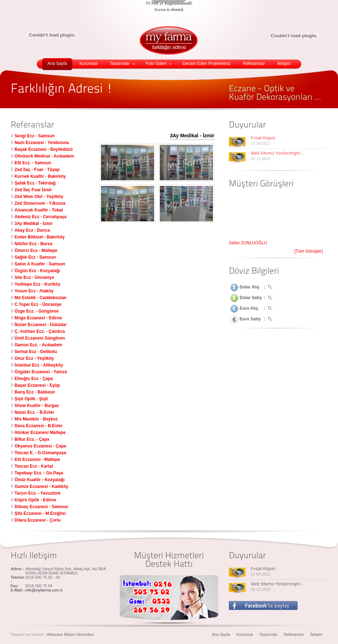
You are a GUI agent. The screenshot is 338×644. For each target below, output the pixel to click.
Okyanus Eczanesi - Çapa (40, 446)
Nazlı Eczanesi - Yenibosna (42, 143)
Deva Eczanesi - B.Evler (38, 426)
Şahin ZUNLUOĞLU (248, 244)
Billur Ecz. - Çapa (32, 439)
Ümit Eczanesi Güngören (40, 338)
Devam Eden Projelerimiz (206, 64)
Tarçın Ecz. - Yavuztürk (38, 493)
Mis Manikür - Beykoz (36, 419)
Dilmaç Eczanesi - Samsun (41, 507)
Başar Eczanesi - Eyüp (37, 385)
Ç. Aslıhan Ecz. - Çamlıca (40, 331)
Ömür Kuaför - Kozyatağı (40, 480)
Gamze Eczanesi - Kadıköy (41, 486)
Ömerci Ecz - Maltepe (36, 251)
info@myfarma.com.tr (44, 590)
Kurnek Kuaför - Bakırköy (40, 176)
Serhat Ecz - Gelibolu (36, 352)
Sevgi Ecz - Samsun (35, 136)
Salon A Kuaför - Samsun (40, 264)
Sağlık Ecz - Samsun (35, 257)
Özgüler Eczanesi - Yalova (41, 372)
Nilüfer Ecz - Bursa (33, 244)
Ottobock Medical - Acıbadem (44, 156)
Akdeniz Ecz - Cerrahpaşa (41, 217)
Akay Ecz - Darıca (32, 230)
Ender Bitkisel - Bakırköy (40, 237)
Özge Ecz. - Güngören (37, 311)
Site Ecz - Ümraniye (34, 277)
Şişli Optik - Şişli (31, 399)
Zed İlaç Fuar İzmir (33, 190)
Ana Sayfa (57, 64)
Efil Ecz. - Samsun (33, 163)
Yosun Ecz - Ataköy (34, 291)
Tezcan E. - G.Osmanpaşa (40, 453)
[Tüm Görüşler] (309, 251)
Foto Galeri (159, 64)
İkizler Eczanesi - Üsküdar (41, 325)
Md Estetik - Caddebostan (41, 298)
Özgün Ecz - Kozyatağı (37, 271)
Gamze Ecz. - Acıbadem (38, 345)
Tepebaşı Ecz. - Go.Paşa (39, 473)
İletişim (284, 64)
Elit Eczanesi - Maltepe (37, 459)
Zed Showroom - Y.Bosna (40, 203)
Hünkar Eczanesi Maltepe (40, 433)
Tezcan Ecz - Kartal (34, 466)
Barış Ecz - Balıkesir (35, 392)
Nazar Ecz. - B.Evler (34, 412)
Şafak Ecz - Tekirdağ (35, 183)
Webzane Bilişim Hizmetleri (70, 634)
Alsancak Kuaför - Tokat (39, 210)
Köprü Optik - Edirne (35, 500)
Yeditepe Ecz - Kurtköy (37, 284)
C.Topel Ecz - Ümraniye (38, 304)
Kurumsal (88, 64)
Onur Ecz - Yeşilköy (34, 358)
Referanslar (254, 64)
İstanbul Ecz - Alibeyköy (39, 365)
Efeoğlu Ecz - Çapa (34, 379)
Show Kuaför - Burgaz (37, 406)
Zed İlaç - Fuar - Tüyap (37, 170)
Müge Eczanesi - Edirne (38, 318)
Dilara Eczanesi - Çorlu (38, 520)
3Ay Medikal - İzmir (34, 224)
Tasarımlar (122, 64)
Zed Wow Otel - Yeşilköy (39, 197)
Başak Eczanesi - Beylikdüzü (44, 149)
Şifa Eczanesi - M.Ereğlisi (40, 513)
